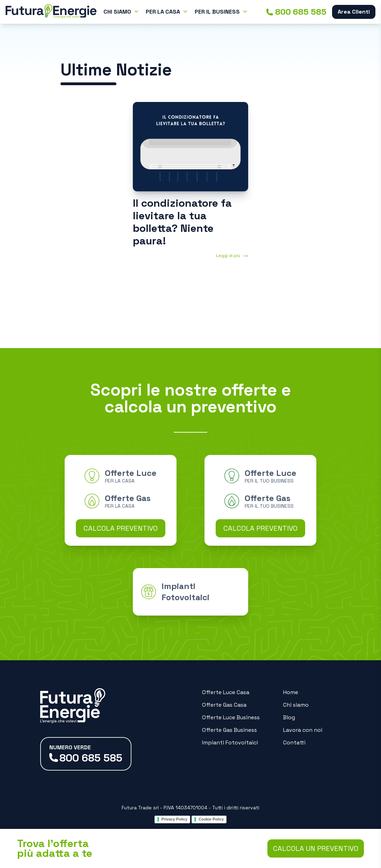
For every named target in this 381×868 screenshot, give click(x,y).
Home (291, 692)
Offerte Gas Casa (224, 705)
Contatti (294, 742)
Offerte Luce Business (231, 717)
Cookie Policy (211, 819)
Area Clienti (354, 12)
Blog (289, 717)
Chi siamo (296, 705)
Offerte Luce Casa (226, 692)
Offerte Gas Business (229, 730)
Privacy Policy (175, 819)
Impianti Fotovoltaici (230, 742)
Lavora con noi (303, 730)
